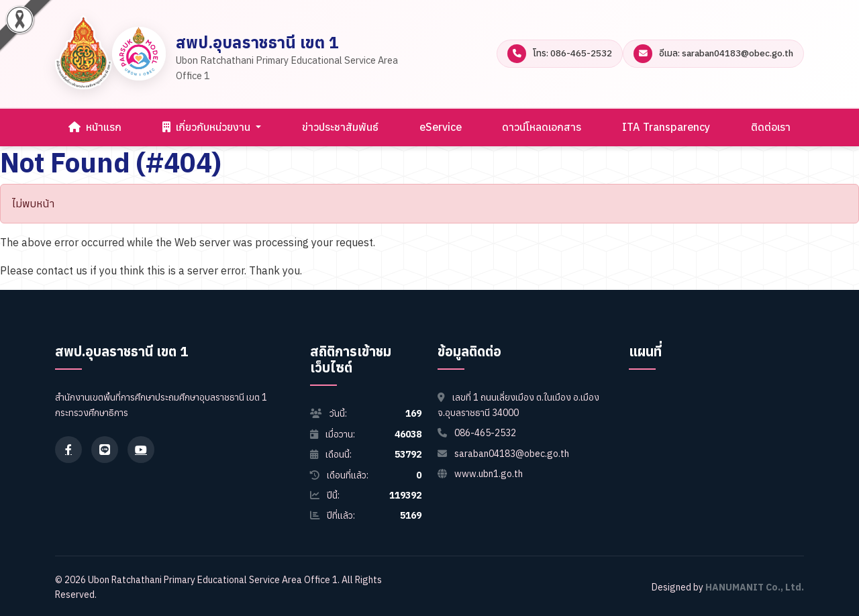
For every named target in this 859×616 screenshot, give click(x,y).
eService (441, 127)
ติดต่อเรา (771, 127)
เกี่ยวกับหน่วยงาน (208, 127)
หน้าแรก (95, 127)
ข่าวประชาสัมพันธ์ (340, 127)
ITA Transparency (666, 127)
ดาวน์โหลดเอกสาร (542, 127)
